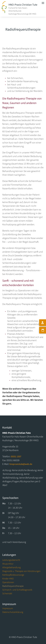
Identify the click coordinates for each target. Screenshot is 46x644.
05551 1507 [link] (16, 457)
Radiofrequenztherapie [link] (13, 587)
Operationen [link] (8, 583)
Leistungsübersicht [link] (11, 561)
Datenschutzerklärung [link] (13, 613)
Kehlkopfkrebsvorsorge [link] (13, 575)
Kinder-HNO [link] (8, 579)
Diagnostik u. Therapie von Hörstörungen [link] (21, 572)
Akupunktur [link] (8, 564)
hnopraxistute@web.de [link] (21, 464)
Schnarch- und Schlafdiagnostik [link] (17, 590)
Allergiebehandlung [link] (11, 568)
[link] (4, 12)
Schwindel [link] (7, 594)
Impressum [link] (8, 609)
